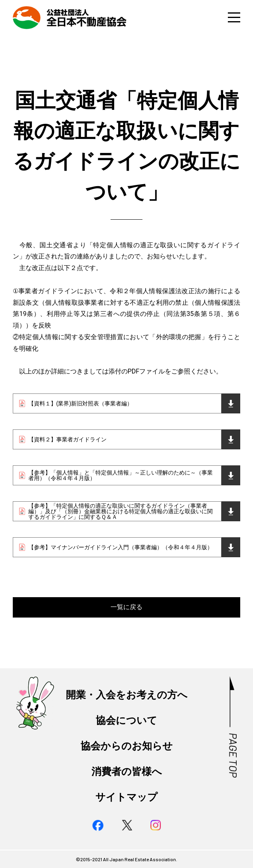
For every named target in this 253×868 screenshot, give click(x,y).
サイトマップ (126, 797)
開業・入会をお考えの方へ (127, 695)
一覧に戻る (126, 607)
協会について (126, 720)
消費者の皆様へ (127, 771)
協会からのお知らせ (127, 746)
